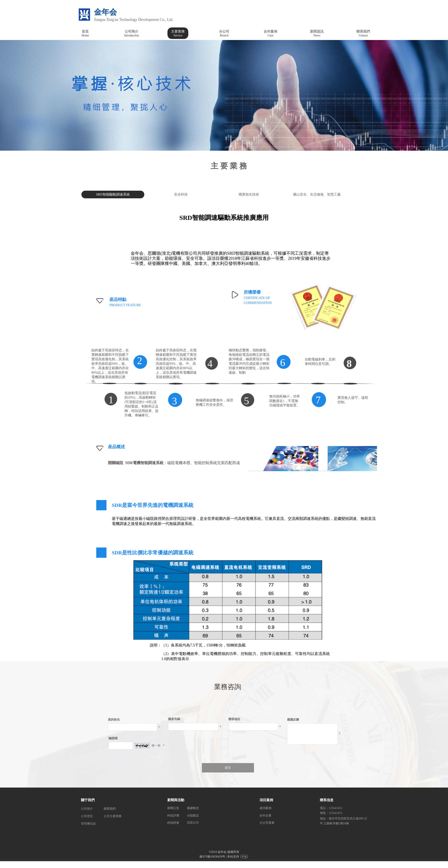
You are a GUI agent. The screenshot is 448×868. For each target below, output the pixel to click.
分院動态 (193, 816)
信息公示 (193, 823)
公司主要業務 (113, 816)
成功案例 (265, 808)
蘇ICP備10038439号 (212, 857)
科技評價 (173, 816)
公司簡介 (87, 809)
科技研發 (173, 823)
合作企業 (265, 816)
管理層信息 (88, 824)
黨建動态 (193, 808)
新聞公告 (173, 808)
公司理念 (87, 816)
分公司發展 (267, 823)
